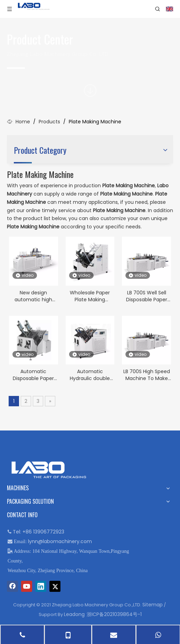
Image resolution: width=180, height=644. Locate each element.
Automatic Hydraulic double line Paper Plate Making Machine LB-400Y (90, 375)
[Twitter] (55, 586)
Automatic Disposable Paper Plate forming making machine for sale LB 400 (33, 375)
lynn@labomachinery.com (60, 541)
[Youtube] (27, 586)
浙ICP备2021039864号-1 (114, 614)
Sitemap (153, 605)
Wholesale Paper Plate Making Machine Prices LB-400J (90, 296)
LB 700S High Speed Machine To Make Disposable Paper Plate (147, 375)
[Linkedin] (41, 586)
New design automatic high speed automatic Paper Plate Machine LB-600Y (34, 296)
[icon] (90, 91)
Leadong (74, 614)
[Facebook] (12, 586)
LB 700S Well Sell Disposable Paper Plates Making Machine (147, 296)
